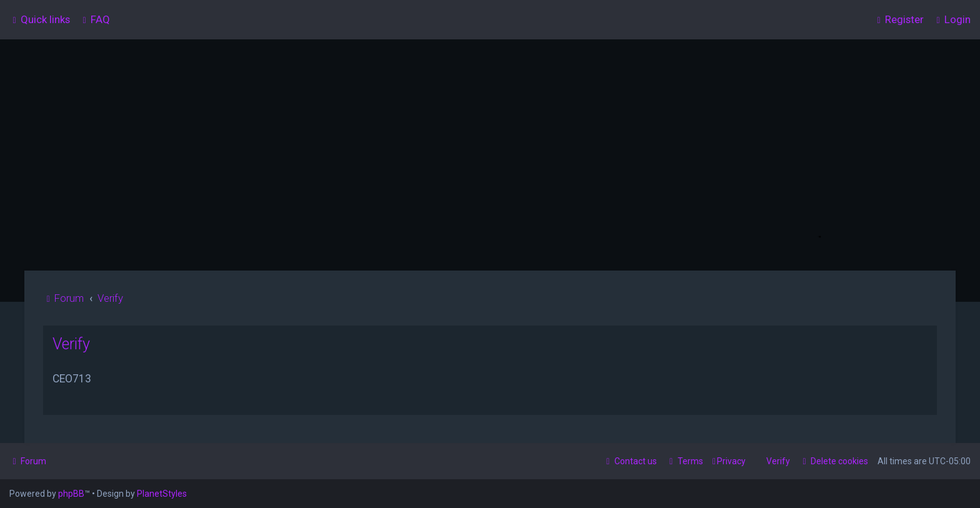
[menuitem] (95, 19)
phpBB (71, 494)
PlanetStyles (162, 494)
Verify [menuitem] (778, 461)
